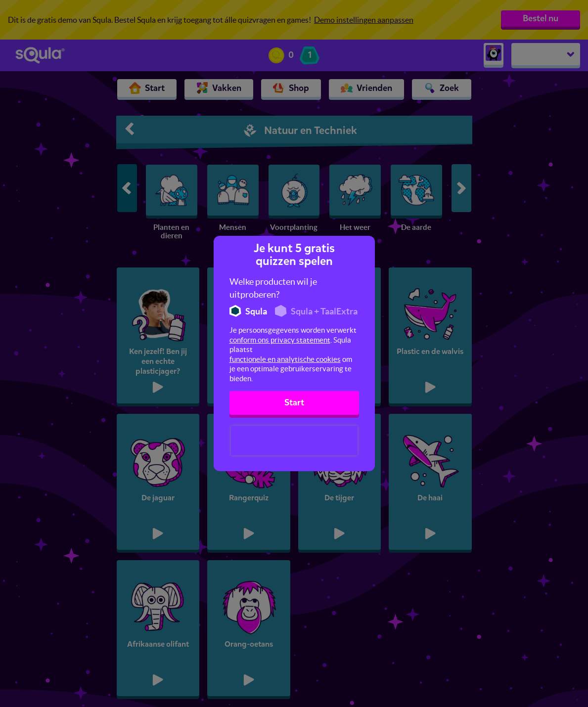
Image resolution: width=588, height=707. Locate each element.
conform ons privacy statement (280, 340)
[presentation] (294, 441)
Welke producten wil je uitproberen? (273, 288)
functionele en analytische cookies (285, 359)
